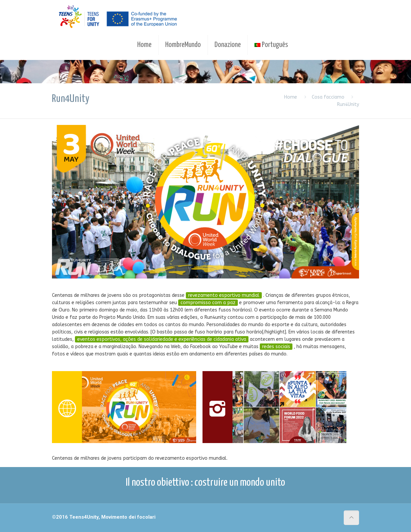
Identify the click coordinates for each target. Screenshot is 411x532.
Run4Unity (348, 104)
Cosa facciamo (328, 97)
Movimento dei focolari (128, 517)
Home (291, 97)
